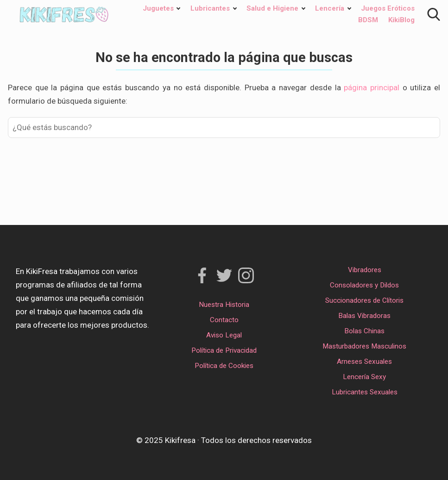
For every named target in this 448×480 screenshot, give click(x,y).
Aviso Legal (224, 335)
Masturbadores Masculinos (364, 346)
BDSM (368, 20)
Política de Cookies (224, 366)
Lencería (330, 8)
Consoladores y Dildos (364, 285)
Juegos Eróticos (388, 8)
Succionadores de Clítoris (364, 300)
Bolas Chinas (364, 331)
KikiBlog (401, 20)
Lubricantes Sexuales (365, 392)
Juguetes (158, 8)
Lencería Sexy (364, 377)
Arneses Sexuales (364, 362)
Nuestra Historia (224, 305)
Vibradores (365, 270)
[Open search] (434, 14)
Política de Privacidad (224, 350)
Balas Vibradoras (364, 316)
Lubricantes (210, 8)
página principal (373, 87)
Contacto (224, 320)
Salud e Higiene (272, 8)
